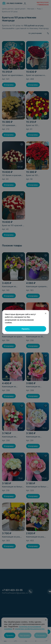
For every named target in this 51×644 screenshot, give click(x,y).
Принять (26, 329)
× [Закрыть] (46, 313)
